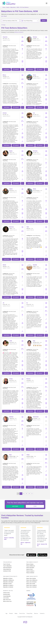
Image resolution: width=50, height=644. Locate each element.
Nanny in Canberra (30, 571)
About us (36, 613)
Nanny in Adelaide (30, 573)
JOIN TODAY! (15, 506)
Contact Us (42, 613)
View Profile (7, 69)
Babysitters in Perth (7, 584)
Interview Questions (7, 568)
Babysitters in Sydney (8, 578)
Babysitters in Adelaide (8, 587)
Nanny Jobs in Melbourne (32, 580)
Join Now (4, 16)
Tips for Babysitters (7, 566)
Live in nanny (6, 598)
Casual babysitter (7, 596)
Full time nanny (6, 593)
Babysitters (13, 7)
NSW (18, 7)
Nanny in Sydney (30, 564)
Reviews (11, 613)
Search (8, 7)
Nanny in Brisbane (30, 568)
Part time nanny (7, 594)
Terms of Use (22, 613)
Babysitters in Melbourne (9, 580)
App (7, 613)
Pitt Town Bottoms (24, 7)
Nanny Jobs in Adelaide (31, 587)
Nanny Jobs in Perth (31, 584)
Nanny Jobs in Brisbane (31, 582)
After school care (7, 600)
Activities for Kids (7, 571)
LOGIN (35, 506)
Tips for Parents (7, 564)
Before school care (7, 601)
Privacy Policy (29, 613)
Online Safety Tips (7, 569)
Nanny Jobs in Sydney (31, 578)
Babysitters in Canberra (8, 585)
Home (4, 7)
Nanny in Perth (29, 569)
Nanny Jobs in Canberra (32, 585)
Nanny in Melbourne (31, 566)
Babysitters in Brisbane (8, 582)
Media (16, 613)
